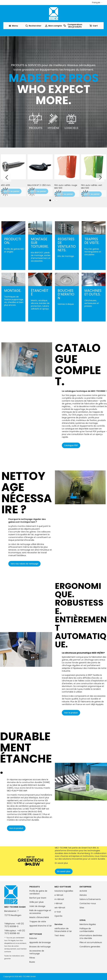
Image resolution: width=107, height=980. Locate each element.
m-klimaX (59, 899)
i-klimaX (58, 903)
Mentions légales (88, 924)
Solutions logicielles (64, 891)
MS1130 (31, 185)
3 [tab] (57, 200)
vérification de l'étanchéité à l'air (63, 930)
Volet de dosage (37, 906)
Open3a (58, 916)
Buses (32, 962)
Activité (83, 891)
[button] (97, 3)
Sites (82, 908)
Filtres (32, 958)
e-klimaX (59, 895)
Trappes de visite (38, 922)
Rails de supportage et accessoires (40, 912)
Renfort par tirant (38, 898)
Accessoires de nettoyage (37, 952)
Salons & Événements (90, 899)
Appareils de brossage (40, 942)
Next (100, 178)
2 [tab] (53, 200)
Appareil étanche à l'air (41, 926)
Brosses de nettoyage (40, 947)
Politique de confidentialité (87, 930)
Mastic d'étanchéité (39, 917)
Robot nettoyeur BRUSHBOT (89, 187)
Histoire (83, 895)
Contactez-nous (88, 903)
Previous (7, 178)
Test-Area (59, 935)
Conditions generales (90, 947)
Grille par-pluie (37, 902)
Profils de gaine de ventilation (38, 892)
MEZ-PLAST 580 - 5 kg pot (13, 185)
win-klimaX (60, 908)
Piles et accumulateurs (91, 942)
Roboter (33, 938)
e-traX (58, 912)
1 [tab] (50, 200)
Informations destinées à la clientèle (91, 937)
